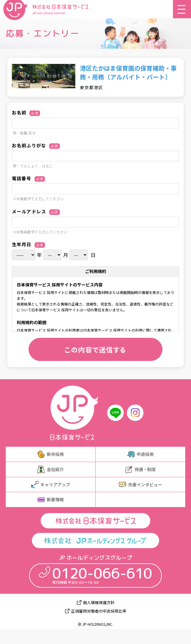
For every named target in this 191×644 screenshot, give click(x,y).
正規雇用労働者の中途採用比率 (99, 611)
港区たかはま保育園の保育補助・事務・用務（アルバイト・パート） (128, 73)
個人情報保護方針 (99, 603)
